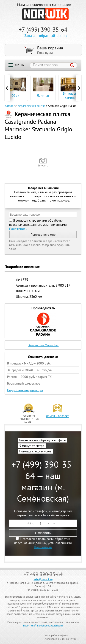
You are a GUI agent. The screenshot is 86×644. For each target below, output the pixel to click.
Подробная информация (25, 390)
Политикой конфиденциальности (43, 625)
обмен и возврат (57, 416)
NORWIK (45, 14)
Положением (18, 229)
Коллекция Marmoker (44, 345)
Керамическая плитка (31, 106)
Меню (19, 65)
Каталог (10, 106)
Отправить (43, 533)
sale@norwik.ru (43, 579)
